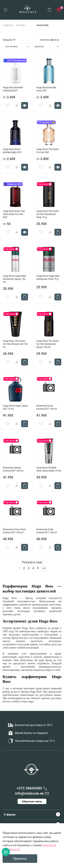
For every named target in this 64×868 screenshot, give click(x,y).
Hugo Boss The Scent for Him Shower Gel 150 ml (15, 344)
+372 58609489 (29, 788)
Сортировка (19, 47)
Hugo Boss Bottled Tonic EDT (46, 89)
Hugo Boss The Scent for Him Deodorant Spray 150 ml (48, 344)
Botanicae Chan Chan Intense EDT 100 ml (14, 531)
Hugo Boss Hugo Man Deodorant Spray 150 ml (15, 279)
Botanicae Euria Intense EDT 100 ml (47, 407)
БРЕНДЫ (21, 25)
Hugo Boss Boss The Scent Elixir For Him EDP (14, 214)
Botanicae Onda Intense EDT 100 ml (47, 531)
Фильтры (48, 47)
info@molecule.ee (29, 793)
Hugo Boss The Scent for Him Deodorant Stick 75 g (48, 214)
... (31, 25)
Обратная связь (32, 801)
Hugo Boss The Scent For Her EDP (48, 151)
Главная (8, 25)
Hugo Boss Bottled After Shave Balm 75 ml (49, 469)
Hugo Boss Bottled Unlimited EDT (13, 89)
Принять (20, 859)
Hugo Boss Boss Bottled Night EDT (12, 151)
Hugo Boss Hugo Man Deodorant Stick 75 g (48, 278)
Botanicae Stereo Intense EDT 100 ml (13, 469)
